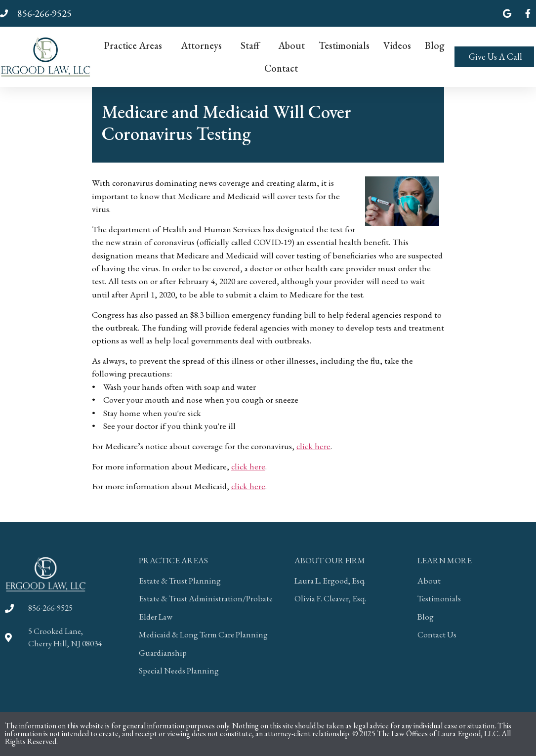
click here (313, 446)
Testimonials (344, 45)
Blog (435, 45)
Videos (397, 45)
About (291, 45)
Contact (281, 68)
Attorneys (204, 45)
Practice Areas (136, 45)
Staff (252, 45)
